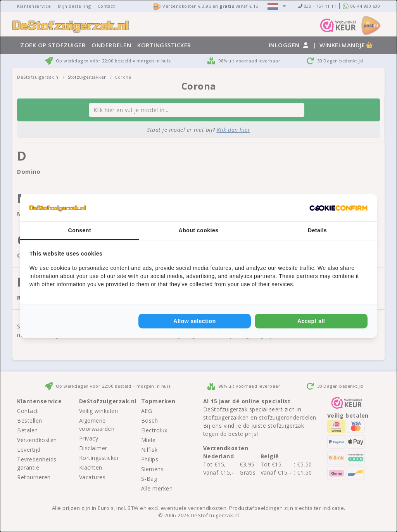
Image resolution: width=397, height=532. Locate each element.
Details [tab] (317, 230)
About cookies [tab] (199, 230)
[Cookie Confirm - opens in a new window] (338, 208)
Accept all (311, 321)
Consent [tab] (80, 230)
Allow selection (194, 321)
